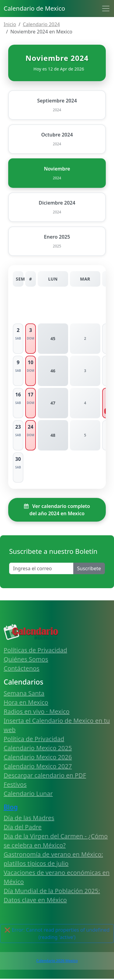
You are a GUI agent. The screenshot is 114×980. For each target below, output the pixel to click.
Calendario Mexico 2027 (38, 766)
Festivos (15, 784)
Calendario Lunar (28, 794)
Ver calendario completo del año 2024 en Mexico (57, 510)
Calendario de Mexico (34, 8)
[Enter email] (41, 568)
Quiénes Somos (26, 659)
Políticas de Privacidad (35, 650)
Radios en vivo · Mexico (37, 711)
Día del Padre (23, 827)
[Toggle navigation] (106, 9)
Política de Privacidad (34, 739)
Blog (11, 807)
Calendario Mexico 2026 (38, 757)
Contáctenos (22, 668)
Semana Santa (24, 693)
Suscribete (89, 568)
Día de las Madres (29, 818)
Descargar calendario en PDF (45, 775)
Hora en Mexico (26, 702)
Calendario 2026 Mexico (57, 961)
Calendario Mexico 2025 (38, 748)
